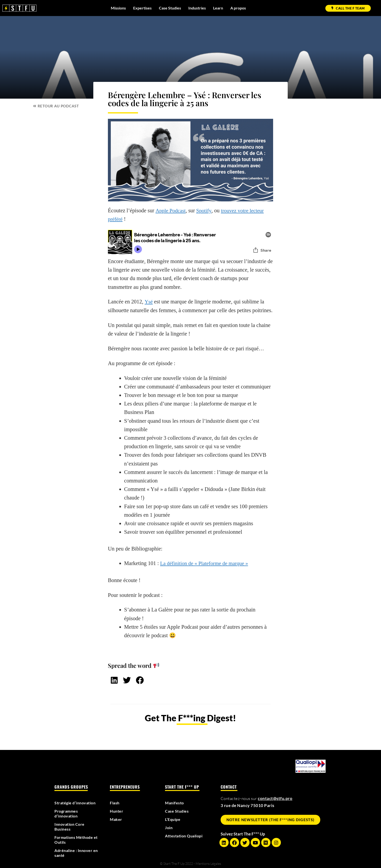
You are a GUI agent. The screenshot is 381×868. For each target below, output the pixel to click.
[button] (114, 680)
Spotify (205, 211)
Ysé (148, 301)
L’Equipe (173, 819)
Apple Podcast (171, 211)
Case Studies (170, 8)
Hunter (117, 810)
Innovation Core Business (71, 826)
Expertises (142, 8)
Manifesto (175, 802)
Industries (197, 8)
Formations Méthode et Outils (75, 839)
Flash (115, 802)
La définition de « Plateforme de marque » (206, 563)
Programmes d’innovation (67, 813)
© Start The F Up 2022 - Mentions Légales (190, 863)
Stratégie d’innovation (77, 802)
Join (169, 827)
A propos (238, 8)
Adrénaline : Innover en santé (75, 852)
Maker (116, 819)
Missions (118, 8)
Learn (218, 8)
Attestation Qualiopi (186, 835)
